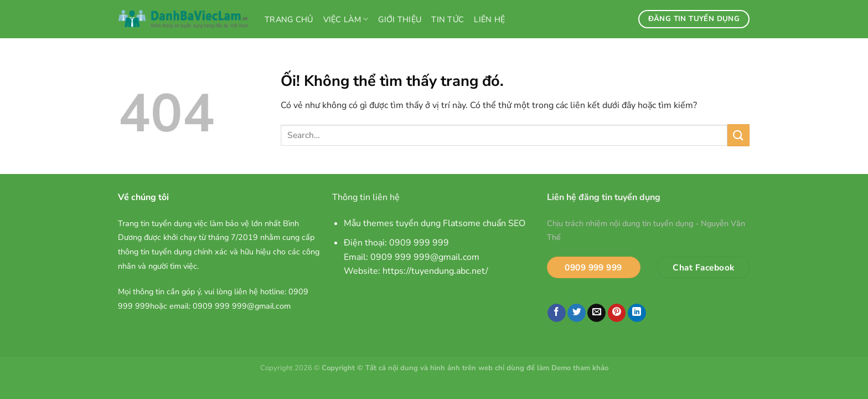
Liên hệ (489, 19)
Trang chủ (289, 19)
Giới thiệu (400, 19)
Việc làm (346, 19)
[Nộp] (738, 135)
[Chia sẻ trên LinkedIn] (637, 313)
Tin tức (448, 19)
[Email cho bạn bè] (596, 313)
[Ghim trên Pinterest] (617, 313)
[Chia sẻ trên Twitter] (577, 313)
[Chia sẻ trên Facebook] (557, 313)
